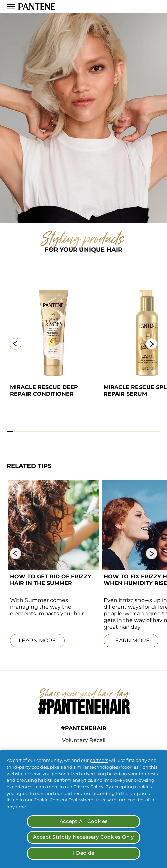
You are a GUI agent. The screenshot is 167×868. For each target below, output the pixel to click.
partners (99, 760)
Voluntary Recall (84, 740)
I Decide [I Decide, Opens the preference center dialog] (84, 853)
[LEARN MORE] (53, 641)
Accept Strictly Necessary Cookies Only (83, 837)
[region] (83, 809)
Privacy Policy (88, 787)
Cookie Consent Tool (55, 800)
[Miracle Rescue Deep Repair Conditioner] (53, 333)
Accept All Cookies (84, 821)
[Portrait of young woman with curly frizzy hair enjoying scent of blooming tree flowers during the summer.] (53, 525)
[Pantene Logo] (37, 7)
